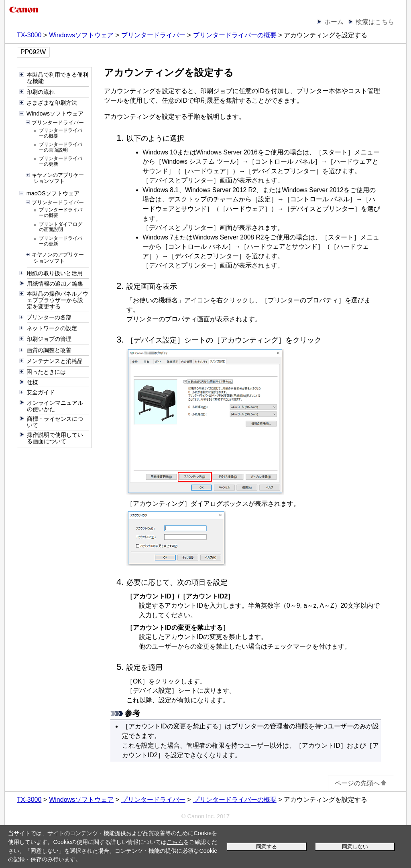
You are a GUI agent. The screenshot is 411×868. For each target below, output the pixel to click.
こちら (175, 842)
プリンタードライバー (153, 35)
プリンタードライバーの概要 (235, 35)
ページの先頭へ (361, 783)
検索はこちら (375, 22)
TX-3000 (29, 35)
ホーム (334, 22)
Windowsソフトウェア (81, 35)
